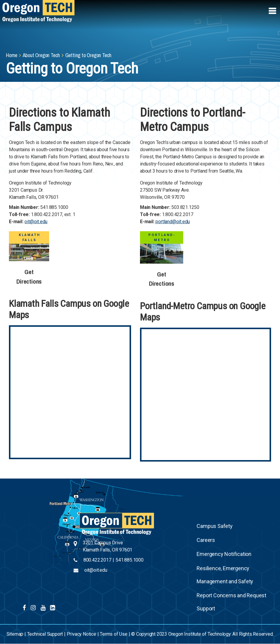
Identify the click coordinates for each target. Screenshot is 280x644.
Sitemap (15, 634)
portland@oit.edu (173, 222)
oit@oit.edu (36, 222)
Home (12, 55)
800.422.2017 (97, 560)
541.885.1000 (130, 560)
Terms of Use (114, 634)
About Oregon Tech (41, 55)
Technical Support (45, 634)
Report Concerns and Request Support (231, 602)
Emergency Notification (224, 554)
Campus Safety (214, 526)
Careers (206, 540)
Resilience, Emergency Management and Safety (225, 575)
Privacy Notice (81, 634)
